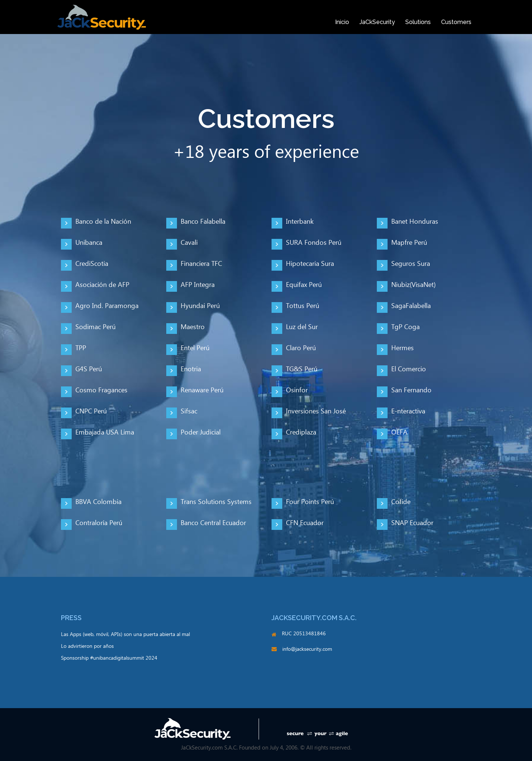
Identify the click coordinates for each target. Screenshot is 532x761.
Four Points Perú (310, 502)
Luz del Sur (302, 327)
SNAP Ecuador (412, 523)
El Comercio (409, 369)
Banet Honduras (415, 222)
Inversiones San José (316, 411)
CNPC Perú (91, 411)
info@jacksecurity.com (307, 649)
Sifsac (189, 411)
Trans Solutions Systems (216, 502)
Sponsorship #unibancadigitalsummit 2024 (109, 658)
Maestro (193, 327)
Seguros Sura (411, 264)
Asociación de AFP (102, 285)
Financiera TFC (201, 264)
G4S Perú (89, 369)
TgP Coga (405, 327)
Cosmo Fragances (101, 390)
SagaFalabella (411, 306)
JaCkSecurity (377, 22)
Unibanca (89, 243)
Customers (456, 22)
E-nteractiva (408, 411)
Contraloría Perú (99, 523)
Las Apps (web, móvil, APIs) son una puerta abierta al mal (125, 635)
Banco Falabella (203, 222)
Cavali (189, 243)
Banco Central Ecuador (213, 523)
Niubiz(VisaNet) (413, 285)
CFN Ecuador (305, 523)
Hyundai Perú (200, 306)
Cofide (401, 502)
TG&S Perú (302, 369)
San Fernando (411, 390)
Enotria (191, 369)
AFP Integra (198, 285)
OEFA (399, 432)
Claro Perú (301, 348)
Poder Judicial (201, 432)
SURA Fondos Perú (314, 243)
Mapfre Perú (409, 243)
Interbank (300, 222)
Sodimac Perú (96, 327)
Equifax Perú (304, 285)
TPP (81, 348)
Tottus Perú (303, 306)
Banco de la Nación (103, 222)
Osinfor (297, 390)
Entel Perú (195, 348)
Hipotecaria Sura (310, 264)
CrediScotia (92, 264)
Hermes (403, 348)
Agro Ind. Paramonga (107, 306)
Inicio (342, 22)
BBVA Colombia (98, 502)
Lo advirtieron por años (87, 646)
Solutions (418, 22)
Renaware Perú (202, 390)
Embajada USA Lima (105, 432)
